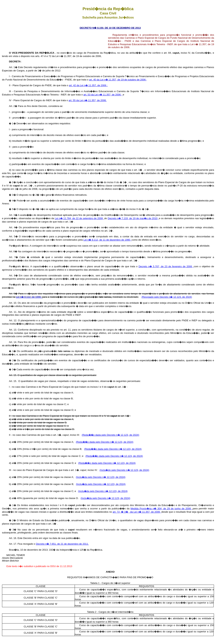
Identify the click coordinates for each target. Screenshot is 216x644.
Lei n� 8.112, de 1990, (29, 297)
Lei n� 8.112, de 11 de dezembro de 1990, (108, 240)
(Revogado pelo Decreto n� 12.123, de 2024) (167, 297)
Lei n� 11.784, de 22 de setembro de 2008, (80, 218)
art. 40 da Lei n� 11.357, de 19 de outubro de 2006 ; (118, 80)
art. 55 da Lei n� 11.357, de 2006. (88, 100)
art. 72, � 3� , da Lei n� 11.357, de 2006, (137, 512)
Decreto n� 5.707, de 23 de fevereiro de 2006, (166, 266)
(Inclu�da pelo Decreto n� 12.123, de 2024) (101, 477)
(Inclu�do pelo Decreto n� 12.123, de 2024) (124, 470)
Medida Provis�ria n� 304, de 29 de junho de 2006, (161, 509)
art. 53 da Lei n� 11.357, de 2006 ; (103, 95)
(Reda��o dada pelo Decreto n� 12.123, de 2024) (110, 435)
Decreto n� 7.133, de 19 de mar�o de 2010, (133, 218)
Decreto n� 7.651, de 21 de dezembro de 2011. (62, 544)
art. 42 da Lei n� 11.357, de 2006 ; (88, 85)
